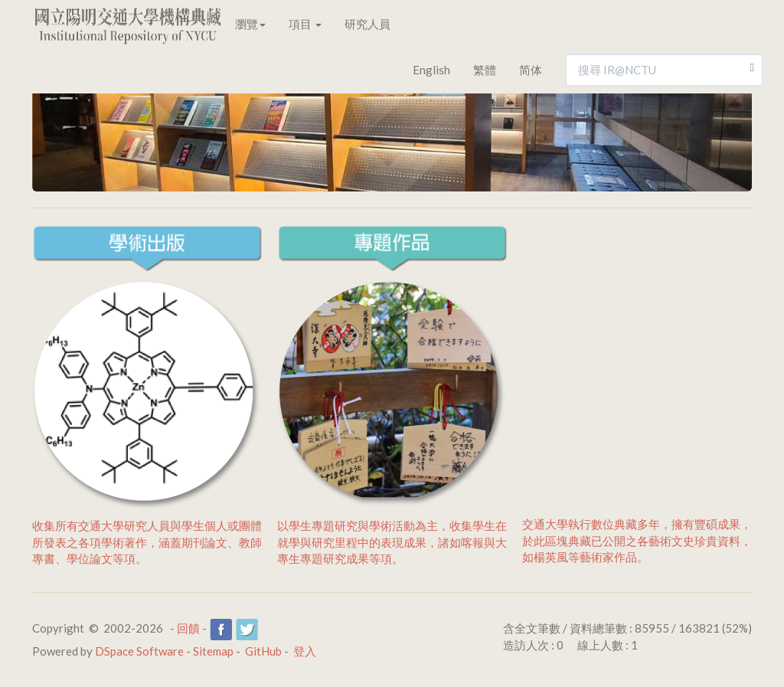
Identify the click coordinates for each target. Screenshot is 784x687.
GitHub (263, 651)
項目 (305, 24)
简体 (531, 70)
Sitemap (213, 651)
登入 (305, 651)
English (431, 70)
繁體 (485, 70)
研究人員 (367, 24)
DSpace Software (139, 651)
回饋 (188, 628)
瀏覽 (250, 24)
